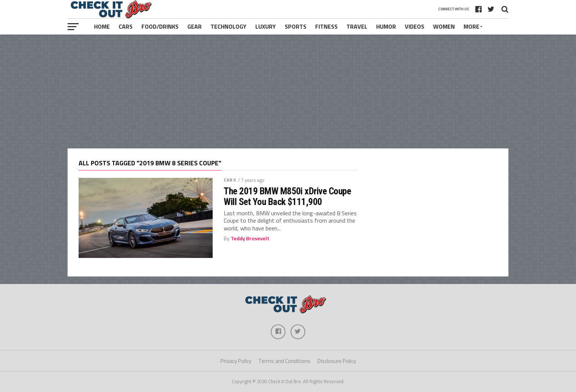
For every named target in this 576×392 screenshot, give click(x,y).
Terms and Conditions (284, 361)
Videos (415, 26)
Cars (126, 26)
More (471, 26)
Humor (386, 26)
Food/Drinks (160, 26)
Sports (296, 26)
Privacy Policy (236, 361)
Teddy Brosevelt (250, 238)
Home (102, 26)
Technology (228, 26)
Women (444, 26)
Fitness (326, 26)
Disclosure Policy (337, 361)
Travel (357, 26)
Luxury (266, 26)
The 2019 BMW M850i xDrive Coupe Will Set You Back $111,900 (287, 196)
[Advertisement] (288, 91)
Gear (195, 26)
